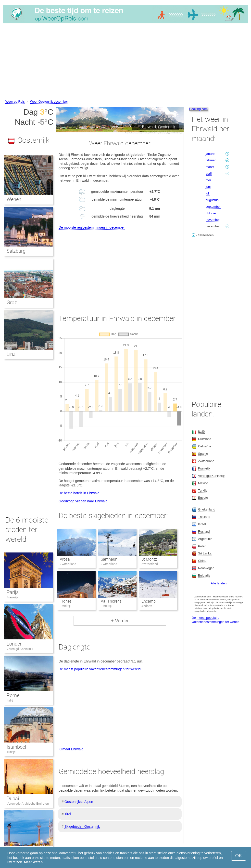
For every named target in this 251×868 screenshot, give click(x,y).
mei (208, 180)
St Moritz (149, 559)
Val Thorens (111, 601)
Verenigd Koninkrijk (20, 649)
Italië (10, 700)
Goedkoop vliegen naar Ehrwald (83, 501)
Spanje (203, 454)
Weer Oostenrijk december (49, 102)
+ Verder (120, 621)
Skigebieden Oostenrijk (82, 827)
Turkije (11, 752)
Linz (11, 354)
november (213, 220)
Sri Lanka (205, 553)
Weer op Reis (15, 102)
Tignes (66, 601)
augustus (212, 200)
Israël (202, 524)
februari (211, 160)
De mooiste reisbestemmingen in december (92, 227)
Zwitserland (206, 461)
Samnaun (109, 559)
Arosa (65, 559)
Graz (12, 303)
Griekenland (207, 509)
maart (210, 167)
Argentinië (205, 539)
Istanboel (16, 747)
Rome (13, 695)
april (209, 173)
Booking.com (198, 109)
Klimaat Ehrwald (71, 749)
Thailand (204, 517)
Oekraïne (205, 446)
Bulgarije (204, 575)
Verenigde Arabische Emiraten (28, 804)
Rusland (204, 531)
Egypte (203, 498)
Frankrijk (12, 597)
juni (208, 187)
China (202, 561)
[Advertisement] (125, 62)
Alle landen (219, 583)
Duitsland (205, 439)
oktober (211, 213)
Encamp (149, 601)
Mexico (203, 483)
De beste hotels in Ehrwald (79, 493)
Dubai (13, 799)
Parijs (13, 592)
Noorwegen (206, 568)
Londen (15, 644)
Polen (202, 546)
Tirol (68, 814)
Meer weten (33, 862)
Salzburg (16, 251)
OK (239, 856)
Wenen (14, 199)
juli (208, 193)
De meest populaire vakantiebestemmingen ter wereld (100, 669)
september (213, 207)
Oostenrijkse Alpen (79, 802)
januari (210, 154)
